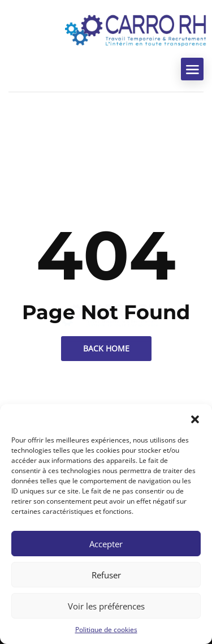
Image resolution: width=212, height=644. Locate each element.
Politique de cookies (106, 630)
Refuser (106, 575)
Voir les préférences (106, 606)
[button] (195, 418)
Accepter (106, 544)
